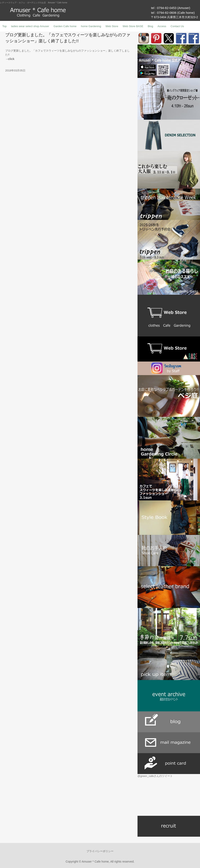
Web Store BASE (133, 26)
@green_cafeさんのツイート (155, 776)
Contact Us (177, 26)
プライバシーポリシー (100, 851)
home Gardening (91, 26)
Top (4, 26)
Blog (150, 26)
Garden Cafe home (65, 26)
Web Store (112, 26)
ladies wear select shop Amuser (30, 26)
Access (162, 26)
